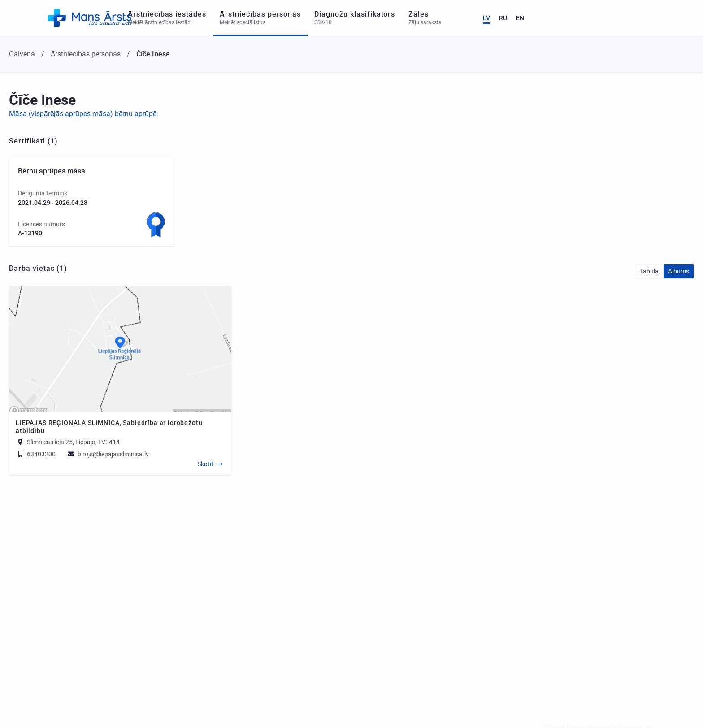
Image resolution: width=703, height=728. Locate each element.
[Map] (120, 349)
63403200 (36, 454)
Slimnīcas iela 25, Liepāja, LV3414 (73, 442)
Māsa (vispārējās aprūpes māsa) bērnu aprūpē (83, 114)
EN (677, 18)
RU (660, 18)
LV (643, 18)
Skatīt (205, 464)
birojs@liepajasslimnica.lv (108, 454)
